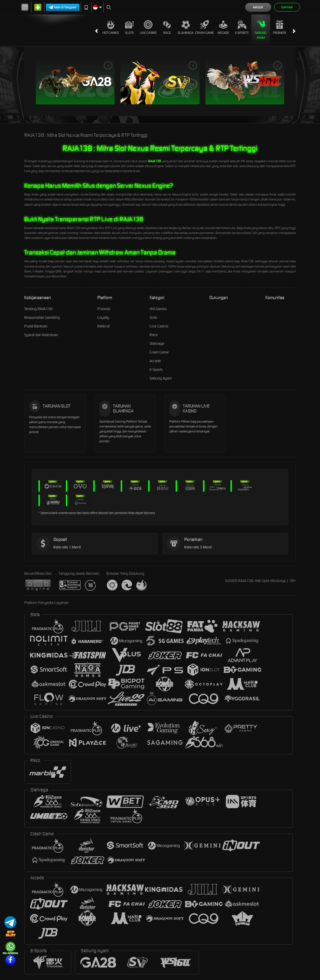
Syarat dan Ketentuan (41, 335)
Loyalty (103, 317)
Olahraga (186, 27)
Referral (104, 326)
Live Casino (148, 27)
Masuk (258, 7)
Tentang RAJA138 (38, 309)
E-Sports (242, 27)
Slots (129, 27)
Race (167, 27)
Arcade (223, 27)
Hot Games (111, 27)
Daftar (287, 7)
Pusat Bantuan (36, 326)
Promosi (279, 27)
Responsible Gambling (42, 317)
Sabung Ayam (261, 30)
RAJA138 (155, 161)
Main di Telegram (63, 7)
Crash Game (204, 27)
